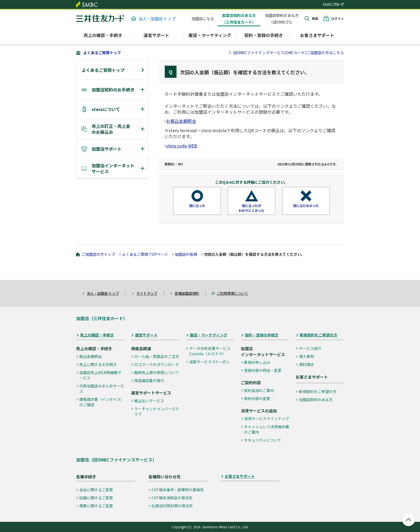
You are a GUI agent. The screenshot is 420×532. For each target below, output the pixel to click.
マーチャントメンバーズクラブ (157, 411)
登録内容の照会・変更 (263, 370)
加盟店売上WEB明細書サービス (100, 375)
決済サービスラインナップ (267, 419)
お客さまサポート (317, 35)
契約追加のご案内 (259, 390)
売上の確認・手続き (97, 335)
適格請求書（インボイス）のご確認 (102, 402)
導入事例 (306, 356)
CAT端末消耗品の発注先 (172, 498)
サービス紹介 (310, 348)
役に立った (197, 206)
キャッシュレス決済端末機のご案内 (267, 429)
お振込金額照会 (181, 121)
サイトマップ (147, 293)
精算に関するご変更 (96, 506)
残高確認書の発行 (149, 380)
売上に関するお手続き (98, 364)
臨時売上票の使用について (157, 372)
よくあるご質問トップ (102, 53)
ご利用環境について (232, 293)
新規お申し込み (257, 362)
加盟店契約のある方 (316, 400)
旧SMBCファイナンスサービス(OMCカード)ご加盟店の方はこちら (288, 53)
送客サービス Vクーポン (209, 362)
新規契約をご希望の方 (318, 335)
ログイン (337, 18)
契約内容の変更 (257, 398)
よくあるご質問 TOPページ (145, 254)
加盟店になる (203, 19)
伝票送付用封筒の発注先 (172, 506)
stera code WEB (182, 146)
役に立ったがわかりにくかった (252, 208)
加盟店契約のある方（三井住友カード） (239, 19)
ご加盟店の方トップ (98, 254)
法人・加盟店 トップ (153, 19)
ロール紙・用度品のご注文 (157, 356)
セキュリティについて (263, 440)
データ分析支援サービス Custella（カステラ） (210, 351)
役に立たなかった (306, 206)
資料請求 (306, 364)
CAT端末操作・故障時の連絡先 (178, 490)
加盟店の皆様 (186, 254)
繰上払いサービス (149, 401)
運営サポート (146, 335)
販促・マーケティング (209, 335)
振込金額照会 (91, 356)
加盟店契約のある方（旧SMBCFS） (282, 19)
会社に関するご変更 (96, 490)
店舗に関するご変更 (96, 498)
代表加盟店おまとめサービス (102, 389)
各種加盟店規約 (187, 293)
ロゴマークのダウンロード (157, 364)
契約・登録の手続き (262, 335)
